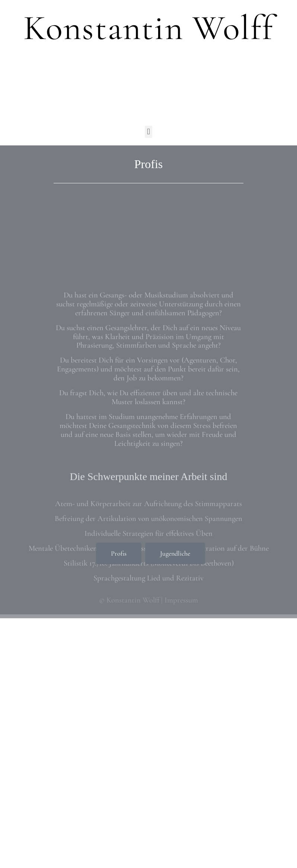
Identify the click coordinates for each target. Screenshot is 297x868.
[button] (148, 132)
